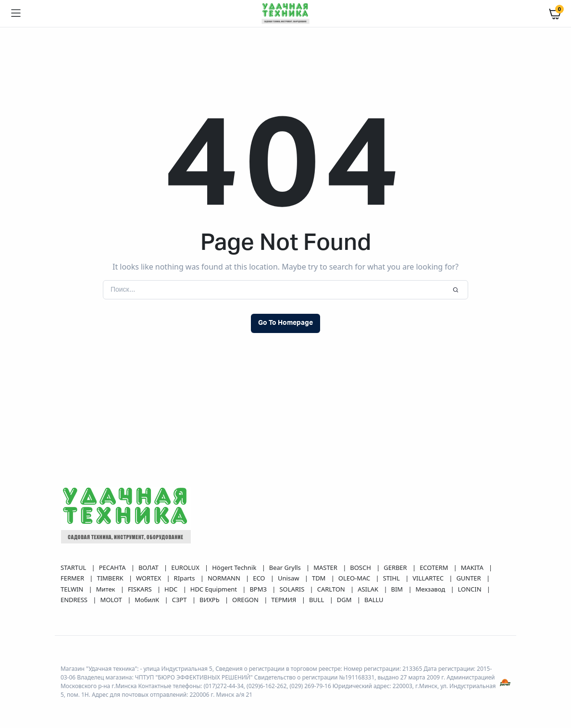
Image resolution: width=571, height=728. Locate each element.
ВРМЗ (259, 589)
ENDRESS (75, 600)
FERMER (73, 578)
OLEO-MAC (355, 578)
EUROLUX (186, 568)
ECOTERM (434, 568)
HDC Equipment (215, 589)
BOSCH (361, 568)
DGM (345, 600)
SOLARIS (292, 589)
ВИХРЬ (210, 600)
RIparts (185, 578)
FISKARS (141, 589)
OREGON (246, 600)
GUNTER (469, 578)
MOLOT (112, 600)
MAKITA (473, 568)
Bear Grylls (286, 568)
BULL (317, 600)
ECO (260, 578)
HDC (172, 589)
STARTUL (74, 568)
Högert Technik (235, 568)
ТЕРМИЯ (284, 600)
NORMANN (225, 578)
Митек (106, 589)
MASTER (326, 568)
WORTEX (149, 578)
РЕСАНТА (113, 568)
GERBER (396, 568)
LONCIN (471, 589)
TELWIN (73, 589)
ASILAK (369, 589)
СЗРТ (180, 600)
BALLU (374, 600)
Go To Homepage (285, 323)
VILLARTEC (429, 578)
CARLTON (332, 589)
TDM (320, 578)
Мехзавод (431, 589)
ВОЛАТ (149, 568)
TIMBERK (111, 578)
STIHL (392, 578)
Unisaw (289, 578)
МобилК (148, 600)
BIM (398, 589)
